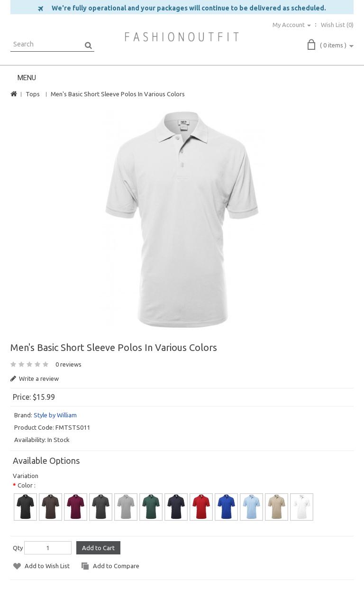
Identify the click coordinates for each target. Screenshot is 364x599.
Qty (18, 548)
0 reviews (68, 364)
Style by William (55, 415)
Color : (27, 485)
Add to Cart (98, 548)
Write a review (35, 378)
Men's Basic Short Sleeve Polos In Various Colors (118, 94)
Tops (33, 94)
